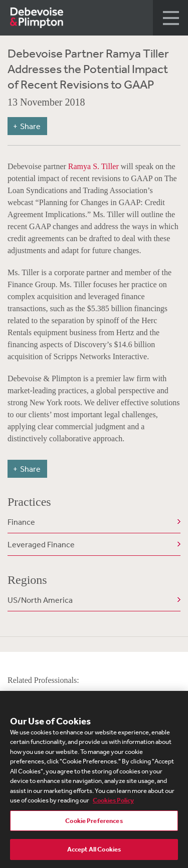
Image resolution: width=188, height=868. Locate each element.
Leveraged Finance (41, 544)
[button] (170, 18)
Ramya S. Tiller (93, 166)
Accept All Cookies (94, 850)
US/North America (40, 600)
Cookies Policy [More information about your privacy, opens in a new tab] (113, 801)
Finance (21, 522)
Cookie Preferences (94, 821)
